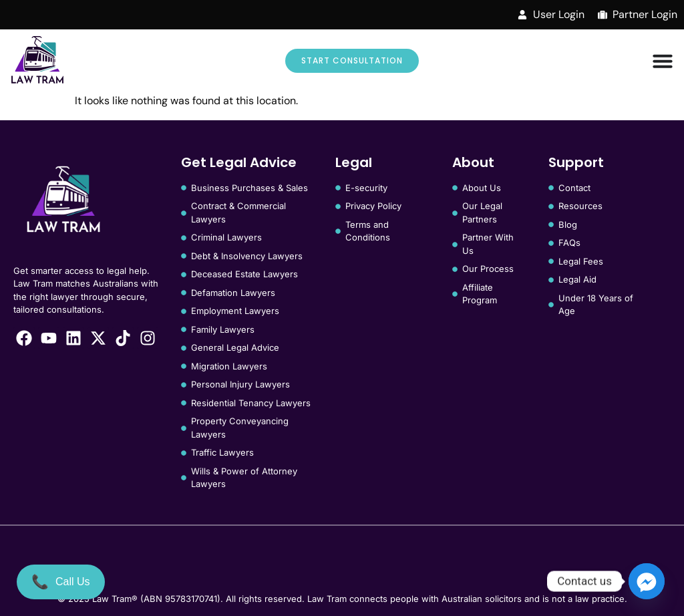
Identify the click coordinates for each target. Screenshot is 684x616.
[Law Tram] (37, 61)
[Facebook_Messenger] (647, 581)
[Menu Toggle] (663, 61)
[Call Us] (61, 582)
